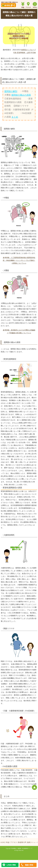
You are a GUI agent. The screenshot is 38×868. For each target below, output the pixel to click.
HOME (3, 842)
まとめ (15, 117)
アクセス (14, 842)
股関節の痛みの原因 (21, 95)
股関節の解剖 (11, 91)
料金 (8, 842)
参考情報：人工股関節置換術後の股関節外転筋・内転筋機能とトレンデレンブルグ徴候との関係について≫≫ (19, 260)
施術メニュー (32, 842)
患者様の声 (22, 842)
